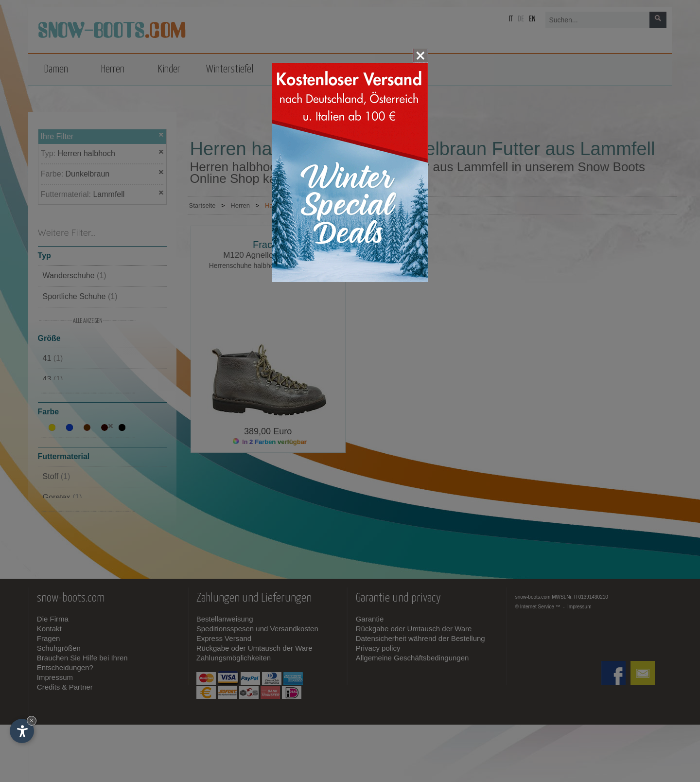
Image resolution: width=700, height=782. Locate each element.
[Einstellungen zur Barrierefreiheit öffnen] (22, 731)
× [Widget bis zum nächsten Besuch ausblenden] (32, 720)
